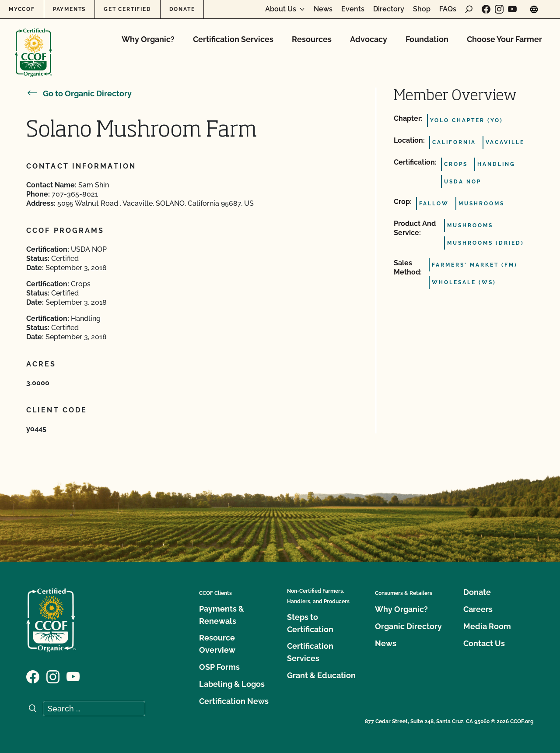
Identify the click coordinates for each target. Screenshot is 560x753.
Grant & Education (321, 675)
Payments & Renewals (222, 615)
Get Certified (127, 9)
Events (353, 9)
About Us (281, 9)
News (323, 9)
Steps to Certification (310, 623)
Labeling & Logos (232, 684)
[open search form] (469, 9)
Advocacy (369, 39)
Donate (182, 9)
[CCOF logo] (33, 44)
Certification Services (233, 39)
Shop (422, 9)
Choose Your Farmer (504, 39)
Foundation (427, 39)
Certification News (234, 701)
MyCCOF (22, 9)
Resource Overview (217, 644)
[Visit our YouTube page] (512, 9)
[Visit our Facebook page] (486, 9)
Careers (478, 609)
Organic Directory (408, 626)
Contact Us (484, 643)
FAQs (448, 9)
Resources (312, 39)
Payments (69, 9)
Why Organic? (148, 39)
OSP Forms (219, 667)
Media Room (487, 626)
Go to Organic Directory (79, 93)
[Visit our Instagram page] (499, 9)
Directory (389, 9)
